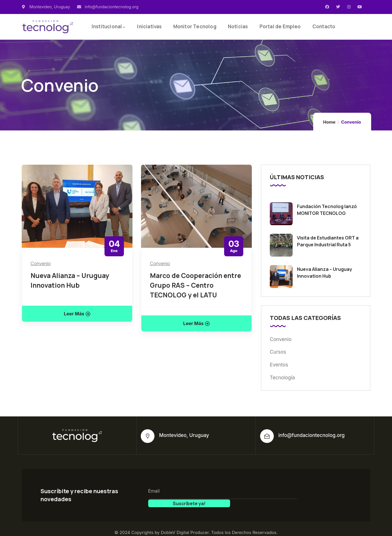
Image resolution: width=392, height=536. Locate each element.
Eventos (279, 365)
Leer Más (77, 314)
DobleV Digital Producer (185, 524)
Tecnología (282, 378)
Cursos (278, 352)
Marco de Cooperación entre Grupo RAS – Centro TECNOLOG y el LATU (195, 285)
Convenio (41, 263)
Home (329, 122)
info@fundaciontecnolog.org (311, 435)
